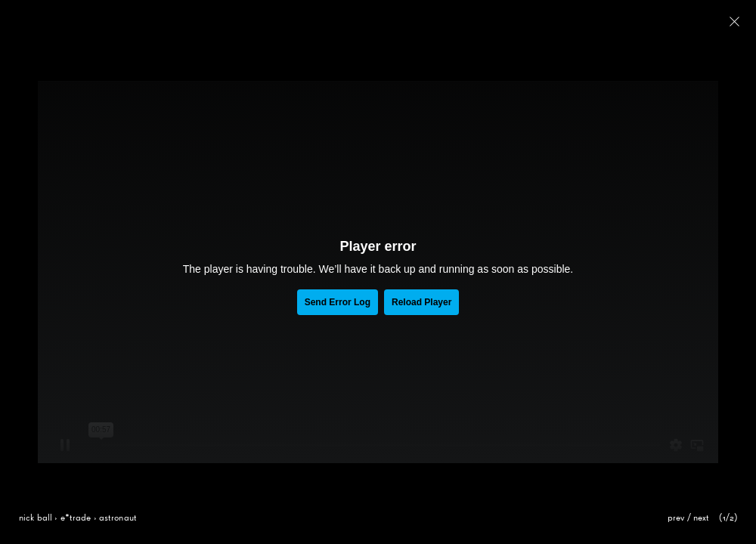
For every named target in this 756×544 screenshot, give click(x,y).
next (702, 518)
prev (676, 518)
